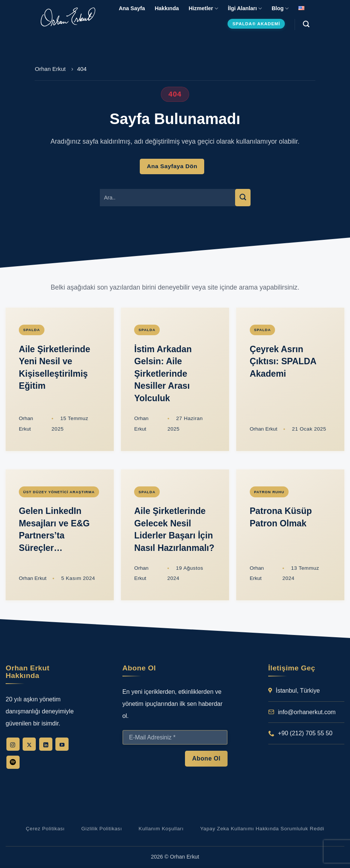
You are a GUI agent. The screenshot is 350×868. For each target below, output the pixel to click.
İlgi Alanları (245, 8)
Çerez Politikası (45, 829)
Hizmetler (203, 8)
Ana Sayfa (132, 8)
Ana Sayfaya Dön (172, 166)
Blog (280, 8)
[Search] (306, 24)
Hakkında (167, 8)
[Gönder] (243, 198)
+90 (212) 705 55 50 (305, 733)
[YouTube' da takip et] (62, 744)
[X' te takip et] (29, 744)
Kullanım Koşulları (161, 829)
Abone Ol (206, 758)
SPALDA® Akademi (256, 24)
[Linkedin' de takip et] (46, 744)
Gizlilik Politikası (102, 829)
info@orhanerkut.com (307, 712)
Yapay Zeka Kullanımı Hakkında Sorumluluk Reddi (262, 829)
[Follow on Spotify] (13, 762)
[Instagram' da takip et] (13, 744)
